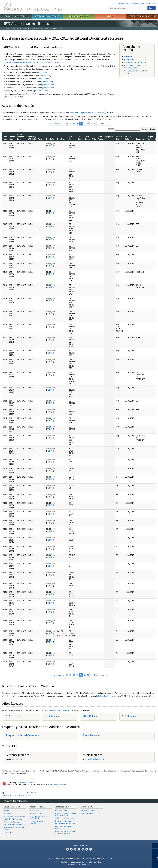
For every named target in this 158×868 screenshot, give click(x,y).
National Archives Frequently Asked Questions (66, 814)
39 (74, 124)
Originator (110, 138)
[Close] (155, 846)
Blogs (87, 849)
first (51, 124)
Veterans (33, 824)
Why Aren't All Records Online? (63, 828)
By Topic (7, 810)
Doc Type (61, 139)
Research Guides (63, 807)
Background (129, 59)
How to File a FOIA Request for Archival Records (65, 832)
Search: (111, 129)
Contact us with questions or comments (16, 795)
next (103, 124)
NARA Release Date (21, 137)
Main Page (128, 56)
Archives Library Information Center (14, 829)
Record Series (119, 138)
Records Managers (36, 821)
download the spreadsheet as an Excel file (87, 113)
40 (77, 124)
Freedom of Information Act (86, 858)
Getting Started (61, 810)
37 (67, 124)
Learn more (137, 864)
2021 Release (129, 716)
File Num (71, 138)
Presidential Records (11, 822)
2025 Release (13, 716)
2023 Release (52, 716)
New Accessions (87, 813)
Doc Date (50, 139)
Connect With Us (79, 845)
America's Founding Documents (142, 16)
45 (95, 124)
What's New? (87, 807)
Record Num (12, 138)
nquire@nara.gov (18, 759)
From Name (87, 138)
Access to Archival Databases (15, 825)
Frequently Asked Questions (23, 735)
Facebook (67, 849)
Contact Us (151, 3)
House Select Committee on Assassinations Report (135, 67)
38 (70, 124)
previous (57, 124)
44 (91, 124)
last (108, 124)
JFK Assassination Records (37, 29)
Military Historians (36, 813)
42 (84, 124)
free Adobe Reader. (30, 783)
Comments (141, 139)
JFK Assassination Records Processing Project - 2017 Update (32, 62)
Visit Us (111, 16)
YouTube (83, 849)
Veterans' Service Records (47, 16)
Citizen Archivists (123, 3)
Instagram (75, 849)
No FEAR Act (101, 858)
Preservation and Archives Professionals (39, 817)
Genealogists (34, 810)
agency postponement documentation (55, 710)
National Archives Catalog (13, 819)
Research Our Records (16, 16)
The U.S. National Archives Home (33, 7)
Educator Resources (79, 16)
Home (6, 29)
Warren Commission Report (135, 62)
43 (88, 124)
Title (94, 139)
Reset (152, 129)
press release (41, 73)
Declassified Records (63, 821)
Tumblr (79, 849)
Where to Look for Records (65, 824)
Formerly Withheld (32, 138)
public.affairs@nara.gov (98, 759)
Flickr (91, 849)
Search (152, 8)
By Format (8, 813)
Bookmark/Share (138, 3)
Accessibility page (59, 784)
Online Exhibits (9, 832)
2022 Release (90, 716)
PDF (49, 145)
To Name (80, 138)
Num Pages (100, 138)
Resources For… (37, 807)
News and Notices (88, 810)
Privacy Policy (70, 858)
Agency (41, 139)
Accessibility (59, 858)
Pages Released (152, 138)
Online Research (12, 807)
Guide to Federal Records (65, 818)
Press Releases (91, 735)
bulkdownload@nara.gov (106, 696)
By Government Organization (14, 816)
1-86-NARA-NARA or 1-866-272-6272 (79, 864)
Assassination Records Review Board (136, 72)
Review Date (128, 138)
